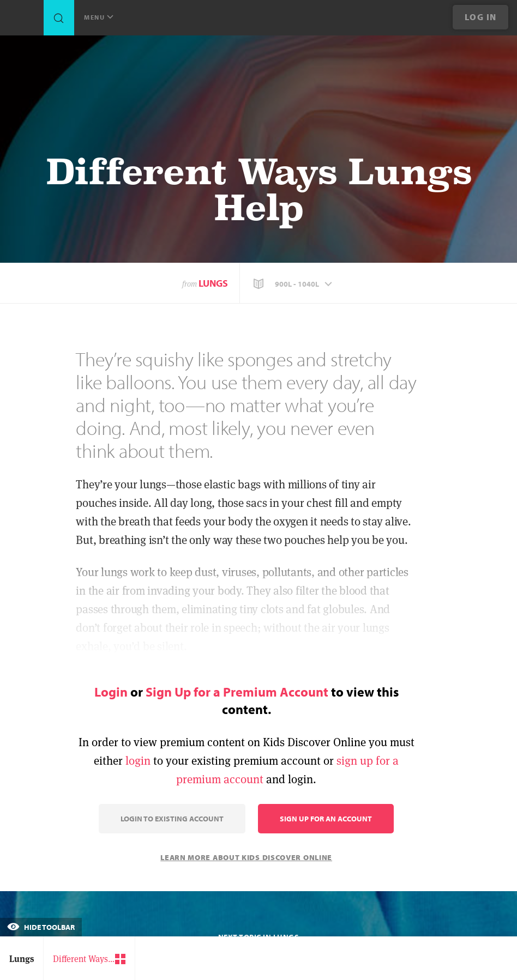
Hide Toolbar (41, 927)
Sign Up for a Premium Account (237, 692)
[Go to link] (22, 20)
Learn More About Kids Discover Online (246, 857)
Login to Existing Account (172, 819)
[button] (294, 284)
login (138, 761)
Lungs (213, 283)
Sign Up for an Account (326, 819)
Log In (481, 17)
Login (111, 692)
